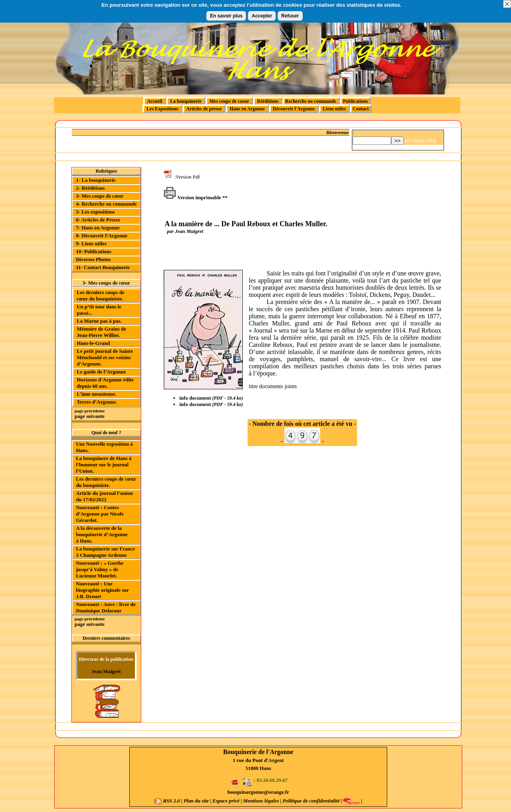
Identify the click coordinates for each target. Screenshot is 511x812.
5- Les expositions (95, 212)
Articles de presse (204, 109)
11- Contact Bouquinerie (103, 267)
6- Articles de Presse (98, 220)
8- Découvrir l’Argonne (102, 236)
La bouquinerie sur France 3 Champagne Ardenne (105, 552)
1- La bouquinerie (96, 180)
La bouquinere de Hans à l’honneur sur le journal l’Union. (104, 465)
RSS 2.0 (168, 801)
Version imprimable (192, 197)
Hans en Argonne (247, 109)
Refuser (290, 16)
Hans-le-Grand (93, 343)
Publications (355, 101)
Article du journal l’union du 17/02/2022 (104, 496)
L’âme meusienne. (96, 394)
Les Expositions (162, 109)
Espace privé (226, 801)
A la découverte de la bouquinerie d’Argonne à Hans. (102, 534)
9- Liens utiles (91, 243)
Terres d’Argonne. (97, 402)
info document (195, 398)
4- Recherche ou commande (106, 204)
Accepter (262, 16)
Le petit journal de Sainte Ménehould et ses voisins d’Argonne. (105, 357)
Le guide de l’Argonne (101, 372)
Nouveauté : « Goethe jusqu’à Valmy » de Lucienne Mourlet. (100, 569)
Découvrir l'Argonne (294, 109)
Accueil (155, 101)
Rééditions (268, 101)
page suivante (89, 416)
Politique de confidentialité (311, 801)
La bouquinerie (186, 101)
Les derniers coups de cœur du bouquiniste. (100, 295)
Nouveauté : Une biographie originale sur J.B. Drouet (102, 590)
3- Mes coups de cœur (100, 196)
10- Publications (93, 251)
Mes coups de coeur (229, 101)
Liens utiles (334, 109)
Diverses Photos (93, 259)
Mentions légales (261, 801)
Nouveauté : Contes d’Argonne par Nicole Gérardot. (100, 514)
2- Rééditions (90, 188)
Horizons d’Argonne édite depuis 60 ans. (105, 383)
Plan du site (196, 801)
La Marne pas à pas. (99, 321)
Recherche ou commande (311, 101)
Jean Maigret (106, 671)
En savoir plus (226, 16)
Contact (361, 109)
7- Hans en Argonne (98, 228)
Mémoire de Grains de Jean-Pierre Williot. (101, 332)
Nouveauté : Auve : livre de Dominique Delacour (106, 607)
